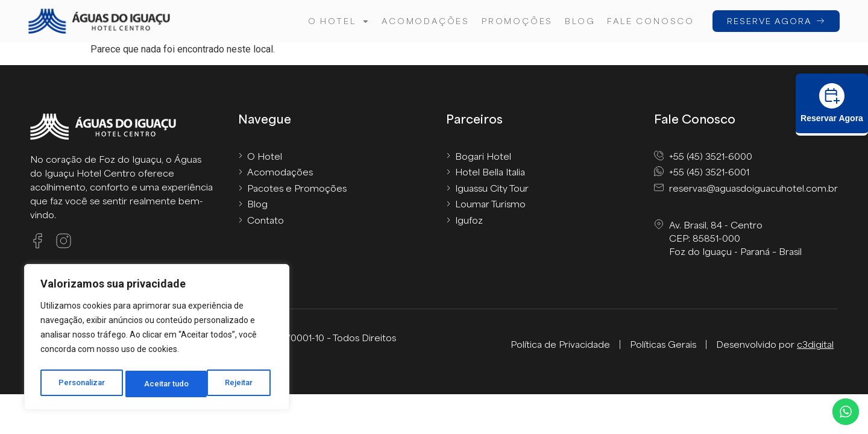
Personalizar (82, 384)
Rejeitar (159, 384)
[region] (157, 339)
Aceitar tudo (234, 384)
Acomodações (424, 21)
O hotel (337, 21)
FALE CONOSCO (649, 21)
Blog (578, 21)
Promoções (515, 21)
